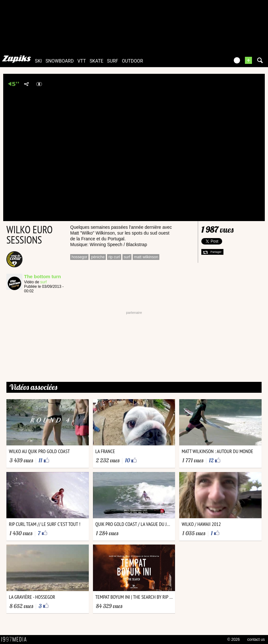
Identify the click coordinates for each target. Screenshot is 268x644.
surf (113, 61)
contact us (256, 640)
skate (96, 61)
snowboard (60, 61)
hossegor (79, 257)
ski (38, 61)
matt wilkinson (146, 257)
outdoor (132, 61)
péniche (98, 257)
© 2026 (234, 640)
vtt (81, 61)
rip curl (114, 257)
